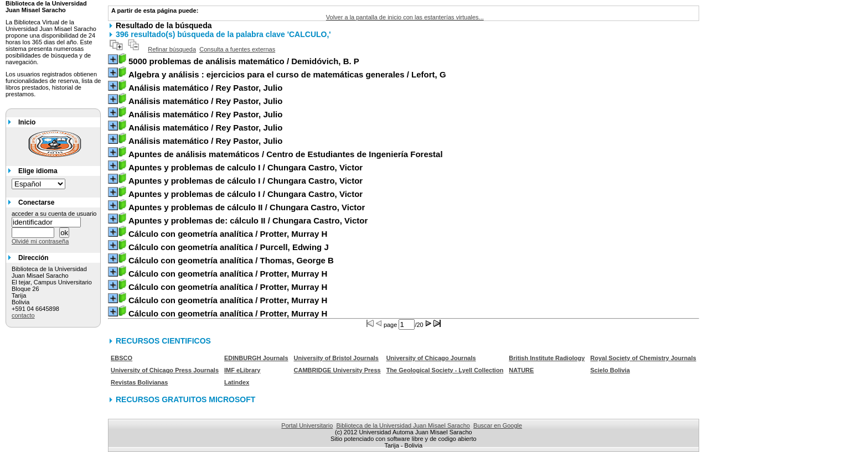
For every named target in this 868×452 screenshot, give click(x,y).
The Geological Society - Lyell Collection (445, 370)
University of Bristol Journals (336, 358)
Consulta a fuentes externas (237, 49)
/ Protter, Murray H (228, 234)
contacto (23, 315)
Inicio (27, 122)
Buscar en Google (498, 425)
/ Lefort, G (287, 74)
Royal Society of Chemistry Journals (643, 358)
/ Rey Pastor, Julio (205, 88)
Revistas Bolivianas (139, 382)
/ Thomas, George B (231, 260)
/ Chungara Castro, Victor (246, 167)
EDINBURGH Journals (256, 358)
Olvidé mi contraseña (40, 241)
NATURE (521, 370)
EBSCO (122, 358)
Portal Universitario (307, 425)
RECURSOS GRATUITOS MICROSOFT (185, 399)
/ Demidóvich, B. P (244, 61)
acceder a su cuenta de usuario (54, 214)
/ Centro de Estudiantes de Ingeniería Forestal (286, 154)
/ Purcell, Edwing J (229, 247)
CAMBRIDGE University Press (337, 370)
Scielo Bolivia (610, 370)
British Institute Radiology (547, 358)
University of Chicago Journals (431, 358)
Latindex (237, 382)
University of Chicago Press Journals (165, 370)
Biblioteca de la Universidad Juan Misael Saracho (403, 425)
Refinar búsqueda (172, 49)
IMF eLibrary (242, 370)
